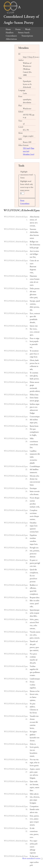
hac (36, 363)
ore (38, 261)
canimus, (33, 304)
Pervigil (32, 548)
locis (36, 526)
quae (36, 772)
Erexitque (33, 488)
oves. (32, 837)
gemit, (37, 747)
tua (36, 479)
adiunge (33, 850)
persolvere (33, 579)
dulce (32, 307)
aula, (31, 369)
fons (35, 354)
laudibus (36, 469)
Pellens (32, 395)
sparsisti (33, 529)
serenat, (33, 226)
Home (8, 29)
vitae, (32, 273)
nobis (37, 601)
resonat (32, 722)
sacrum (32, 501)
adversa (35, 775)
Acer (31, 251)
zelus (36, 763)
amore (37, 382)
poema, (37, 307)
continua (33, 657)
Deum (32, 682)
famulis (32, 809)
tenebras (33, 538)
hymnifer (33, 738)
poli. (31, 865)
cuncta (38, 632)
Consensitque (35, 417)
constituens (34, 442)
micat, (32, 220)
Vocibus (33, 666)
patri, (36, 298)
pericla (32, 391)
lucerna (37, 217)
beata (36, 426)
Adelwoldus (34, 232)
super (35, 841)
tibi (31, 292)
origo (37, 338)
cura (31, 482)
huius (36, 398)
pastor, (37, 816)
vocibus (33, 685)
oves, (32, 819)
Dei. (31, 448)
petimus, (36, 551)
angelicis (33, 669)
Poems (18, 29)
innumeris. (34, 472)
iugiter (35, 732)
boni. (36, 357)
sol (36, 220)
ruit (31, 254)
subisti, (37, 391)
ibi (37, 669)
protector (33, 554)
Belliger (33, 242)
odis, (32, 607)
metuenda (33, 388)
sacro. (32, 285)
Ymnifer (33, 716)
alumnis (33, 557)
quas (31, 822)
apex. (32, 335)
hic (38, 691)
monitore (35, 351)
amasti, (32, 825)
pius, (36, 423)
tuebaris (33, 507)
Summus (33, 229)
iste (37, 242)
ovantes (32, 675)
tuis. (35, 566)
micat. (32, 238)
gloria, (36, 376)
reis (31, 635)
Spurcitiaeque (35, 610)
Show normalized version (31, 858)
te (31, 344)
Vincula (32, 632)
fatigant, (33, 778)
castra (32, 445)
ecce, (32, 332)
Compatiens (34, 806)
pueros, (32, 647)
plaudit (32, 463)
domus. (36, 494)
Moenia (33, 476)
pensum (33, 582)
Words (28, 29)
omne (32, 279)
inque (32, 526)
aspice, (32, 788)
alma (31, 235)
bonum (37, 279)
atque (37, 404)
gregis (32, 385)
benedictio (34, 753)
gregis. (37, 401)
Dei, (34, 257)
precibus (33, 504)
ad (37, 641)
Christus (33, 710)
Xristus (32, 691)
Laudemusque (35, 679)
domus (32, 479)
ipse (31, 650)
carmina (33, 725)
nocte (32, 516)
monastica (33, 460)
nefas (32, 613)
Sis (31, 704)
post (37, 856)
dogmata (33, 270)
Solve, (32, 619)
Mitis (32, 794)
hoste (32, 747)
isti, (31, 347)
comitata (35, 373)
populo (36, 341)
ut (36, 691)
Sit (31, 732)
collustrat (33, 366)
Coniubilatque (35, 466)
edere (32, 298)
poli (34, 644)
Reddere (33, 585)
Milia (32, 439)
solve (35, 625)
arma (37, 251)
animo (36, 819)
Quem (32, 326)
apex (31, 316)
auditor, (33, 707)
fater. (32, 791)
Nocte (32, 498)
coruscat (37, 313)
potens (32, 363)
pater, (37, 619)
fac (31, 576)
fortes (32, 398)
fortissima (36, 245)
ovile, (38, 507)
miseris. (37, 638)
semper (36, 822)
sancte (38, 769)
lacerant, (36, 785)
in (34, 251)
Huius (32, 382)
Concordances (11, 36)
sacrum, (33, 519)
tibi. (31, 310)
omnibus (33, 541)
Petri (37, 622)
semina (32, 532)
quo (34, 429)
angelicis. (33, 688)
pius (31, 407)
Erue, (32, 816)
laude (37, 360)
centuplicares (34, 432)
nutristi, (36, 650)
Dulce (32, 289)
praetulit (35, 344)
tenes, (35, 329)
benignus (33, 803)
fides (31, 601)
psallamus (36, 672)
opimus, (33, 700)
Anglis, (34, 435)
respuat (37, 613)
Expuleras (33, 535)
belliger (35, 254)
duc (33, 856)
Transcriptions (27, 36)
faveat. (35, 713)
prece (35, 654)
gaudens (33, 735)
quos (37, 647)
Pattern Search (24, 33)
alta (31, 644)
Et (31, 560)
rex (36, 407)
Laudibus (33, 451)
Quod (32, 570)
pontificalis (34, 319)
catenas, (33, 628)
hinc (37, 395)
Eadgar (32, 413)
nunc (34, 292)
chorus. (32, 741)
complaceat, (34, 573)
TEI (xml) (27, 148)
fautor (34, 697)
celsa (37, 476)
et (34, 338)
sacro (32, 264)
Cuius (32, 261)
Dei (31, 245)
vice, (31, 625)
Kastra (32, 426)
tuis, (31, 551)
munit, (32, 756)
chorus (32, 719)
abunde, (33, 322)
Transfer (33, 641)
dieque (37, 498)
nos (33, 576)
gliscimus (33, 295)
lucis (37, 532)
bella (31, 248)
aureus (32, 223)
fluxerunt (33, 267)
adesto (36, 794)
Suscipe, (33, 301)
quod (38, 301)
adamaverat (34, 410)
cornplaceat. (34, 594)
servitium (33, 513)
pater (34, 560)
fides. (35, 616)
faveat (32, 694)
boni (31, 341)
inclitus (35, 420)
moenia (37, 491)
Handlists (10, 33)
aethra (32, 844)
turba (32, 457)
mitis (37, 809)
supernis (33, 853)
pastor (32, 563)
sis (31, 697)
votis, (36, 694)
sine (36, 326)
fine (31, 329)
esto (37, 548)
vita (37, 760)
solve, (35, 635)
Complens (34, 510)
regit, (32, 763)
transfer (33, 660)
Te (31, 351)
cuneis (32, 847)
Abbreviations (11, 39)
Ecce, (32, 313)
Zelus (32, 744)
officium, (33, 588)
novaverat (37, 482)
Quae (32, 782)
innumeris (33, 454)
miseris (32, 622)
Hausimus (33, 276)
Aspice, (32, 769)
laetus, (32, 728)
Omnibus (33, 523)
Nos (31, 654)
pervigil (37, 563)
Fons (32, 338)
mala (36, 782)
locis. (36, 544)
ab (35, 261)
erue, (32, 834)
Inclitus (32, 404)
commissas (34, 831)
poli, (34, 663)
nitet (31, 376)
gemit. (37, 766)
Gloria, (32, 360)
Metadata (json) (29, 154)
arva (36, 223)
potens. (37, 379)
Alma (32, 217)
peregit (36, 248)
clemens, (37, 797)
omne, (32, 604)
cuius (32, 282)
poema (37, 289)
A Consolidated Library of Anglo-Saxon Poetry (21, 15)
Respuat (33, 598)
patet (32, 354)
